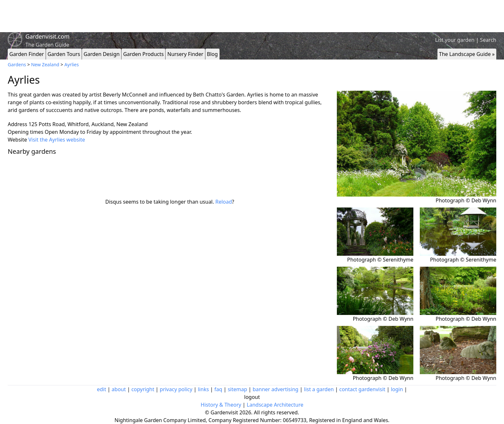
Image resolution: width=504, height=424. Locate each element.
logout (252, 397)
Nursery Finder (185, 54)
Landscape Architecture (275, 405)
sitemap (237, 389)
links (203, 389)
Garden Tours (64, 54)
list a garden (319, 389)
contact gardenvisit (362, 389)
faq (218, 389)
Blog (212, 54)
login (397, 389)
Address (18, 124)
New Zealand (45, 65)
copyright (143, 389)
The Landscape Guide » (467, 54)
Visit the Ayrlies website (57, 140)
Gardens (17, 65)
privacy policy (176, 389)
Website (17, 140)
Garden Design (102, 54)
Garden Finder (27, 54)
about (119, 389)
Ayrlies (72, 65)
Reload (224, 202)
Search (488, 40)
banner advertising (275, 389)
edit (101, 389)
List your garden (455, 40)
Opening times (26, 132)
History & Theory (221, 405)
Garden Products (143, 54)
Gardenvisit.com (47, 36)
